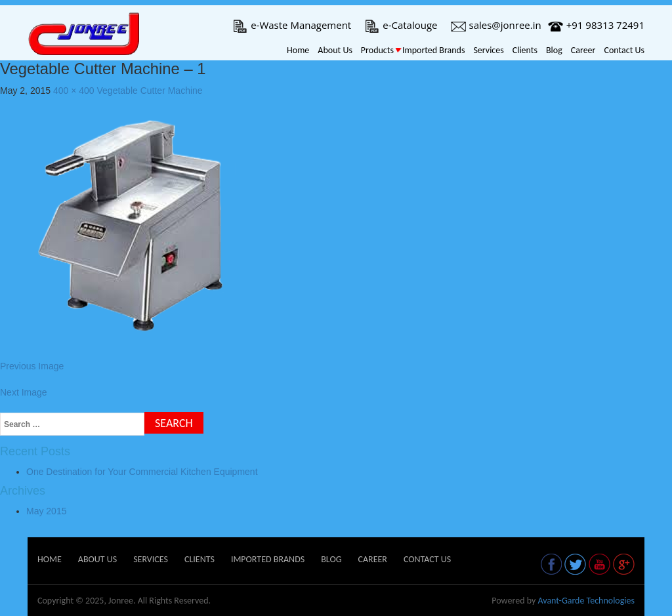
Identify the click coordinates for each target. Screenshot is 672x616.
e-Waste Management (292, 25)
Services (488, 50)
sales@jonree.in (496, 25)
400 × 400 (74, 91)
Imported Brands (433, 50)
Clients (525, 50)
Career (583, 50)
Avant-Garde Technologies (586, 601)
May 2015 (46, 511)
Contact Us (624, 50)
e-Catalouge (401, 25)
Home (298, 50)
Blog (554, 50)
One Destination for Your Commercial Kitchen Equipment (142, 472)
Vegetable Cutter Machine (150, 91)
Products (377, 50)
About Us (335, 50)
